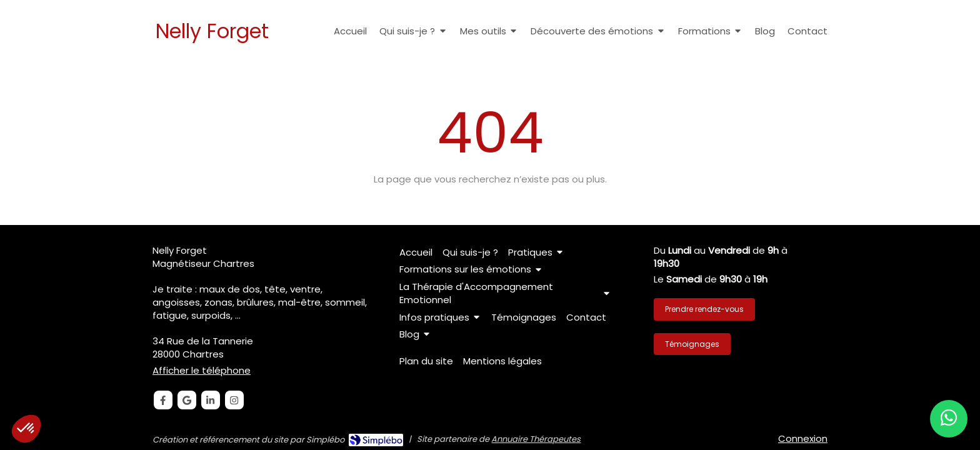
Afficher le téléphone (202, 370)
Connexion (803, 438)
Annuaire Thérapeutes (536, 439)
